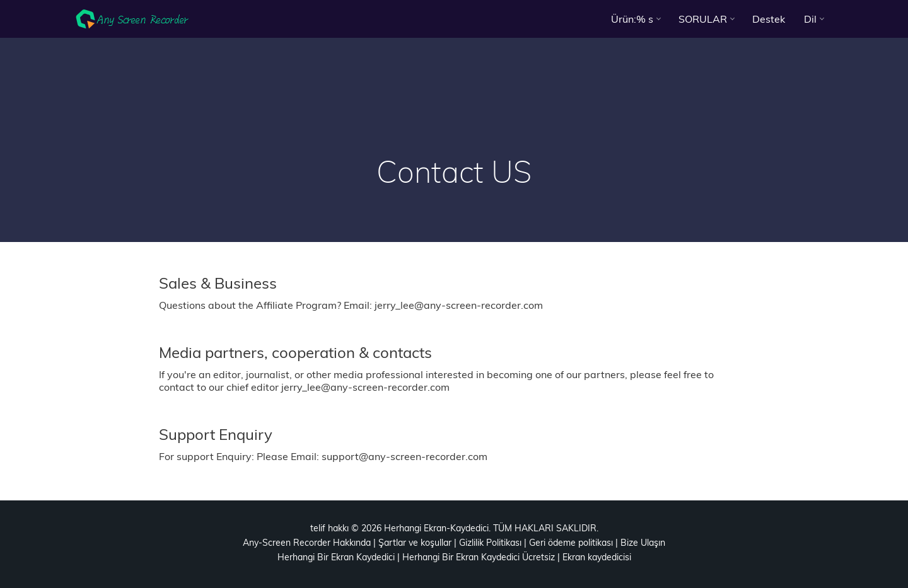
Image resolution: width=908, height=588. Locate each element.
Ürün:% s (632, 19)
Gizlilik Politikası (490, 543)
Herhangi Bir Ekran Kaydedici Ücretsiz (479, 557)
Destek (769, 19)
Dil (810, 19)
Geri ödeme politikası (571, 543)
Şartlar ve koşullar (415, 543)
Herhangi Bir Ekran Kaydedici (336, 557)
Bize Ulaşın (643, 543)
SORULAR (703, 19)
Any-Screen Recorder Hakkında (307, 543)
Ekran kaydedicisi (597, 557)
